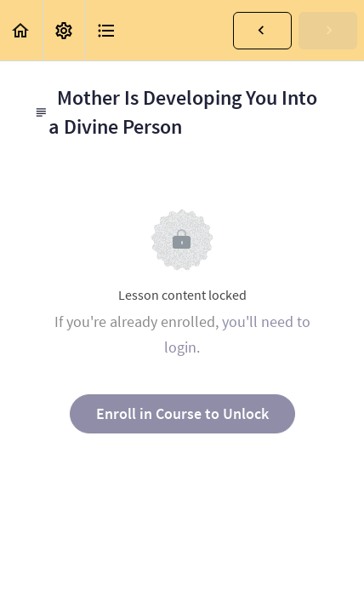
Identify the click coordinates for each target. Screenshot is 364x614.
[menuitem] (64, 30)
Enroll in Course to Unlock (182, 413)
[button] (21, 30)
